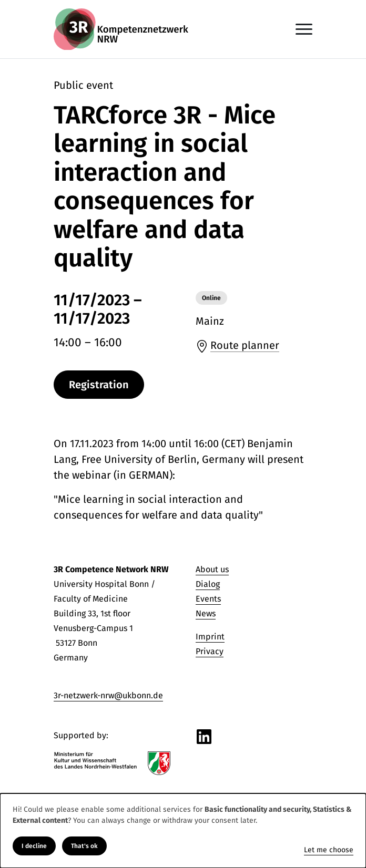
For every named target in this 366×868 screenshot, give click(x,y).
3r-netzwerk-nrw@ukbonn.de (108, 695)
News (206, 613)
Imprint (210, 637)
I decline (34, 846)
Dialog (208, 584)
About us (212, 569)
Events (208, 599)
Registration (99, 385)
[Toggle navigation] (304, 29)
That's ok (84, 846)
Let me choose (329, 850)
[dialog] (183, 831)
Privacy (210, 651)
